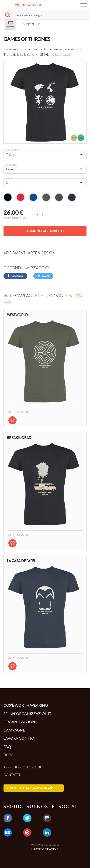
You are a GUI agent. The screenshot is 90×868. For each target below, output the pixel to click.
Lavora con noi (19, 738)
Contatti (12, 775)
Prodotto (12, 150)
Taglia (10, 178)
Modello (12, 165)
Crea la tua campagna (30, 788)
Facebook (15, 276)
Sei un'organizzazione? (28, 714)
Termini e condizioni (22, 767)
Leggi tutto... (64, 54)
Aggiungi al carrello (45, 231)
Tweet (43, 276)
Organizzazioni (20, 722)
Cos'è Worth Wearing (26, 705)
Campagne (14, 730)
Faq (7, 746)
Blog (9, 755)
